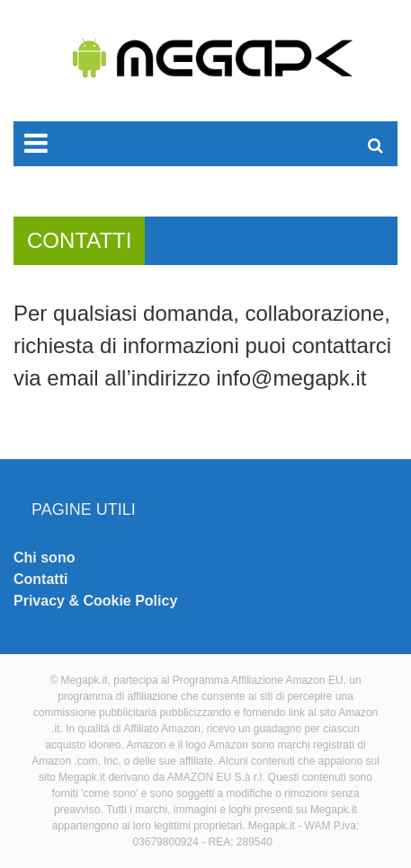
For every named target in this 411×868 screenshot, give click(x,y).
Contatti (40, 579)
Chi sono (44, 558)
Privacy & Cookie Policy (95, 601)
